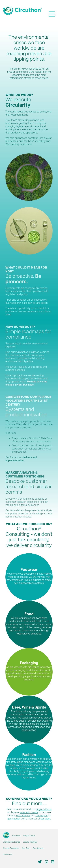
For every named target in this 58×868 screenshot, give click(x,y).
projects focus (44, 809)
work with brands (29, 812)
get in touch (14, 819)
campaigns (42, 815)
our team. (46, 819)
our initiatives (23, 815)
